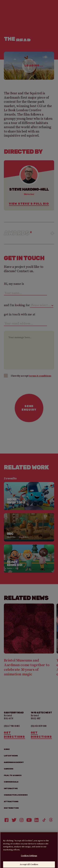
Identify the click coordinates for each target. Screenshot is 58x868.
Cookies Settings (29, 858)
